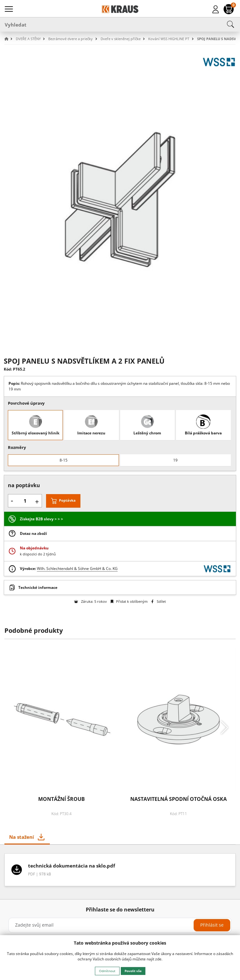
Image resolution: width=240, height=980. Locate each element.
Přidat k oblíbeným (129, 601)
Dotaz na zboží (33, 533)
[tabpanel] (120, 872)
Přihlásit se (212, 925)
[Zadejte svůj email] (120, 925)
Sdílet (158, 601)
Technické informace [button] (38, 587)
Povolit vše (133, 971)
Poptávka (67, 501)
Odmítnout (107, 971)
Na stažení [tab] (22, 837)
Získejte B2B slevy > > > (41, 519)
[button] (9, 39)
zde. (159, 959)
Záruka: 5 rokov (90, 601)
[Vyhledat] (120, 24)
